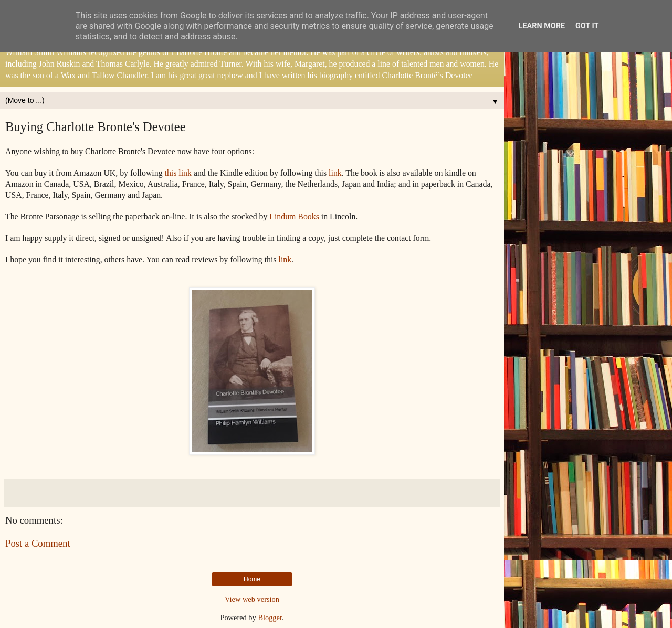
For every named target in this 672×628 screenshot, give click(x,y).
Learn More (542, 26)
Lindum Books (294, 216)
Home (252, 579)
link (335, 173)
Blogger (270, 618)
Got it (587, 26)
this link (178, 173)
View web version (252, 599)
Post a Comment (38, 543)
